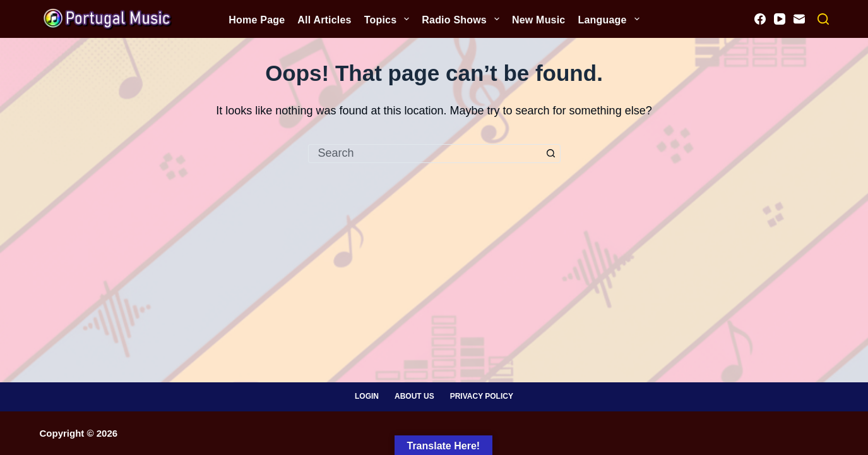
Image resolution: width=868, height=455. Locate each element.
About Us (414, 396)
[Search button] (551, 154)
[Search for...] (425, 154)
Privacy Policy (482, 396)
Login (367, 396)
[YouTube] (780, 19)
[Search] (823, 19)
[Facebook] (760, 19)
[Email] (799, 19)
